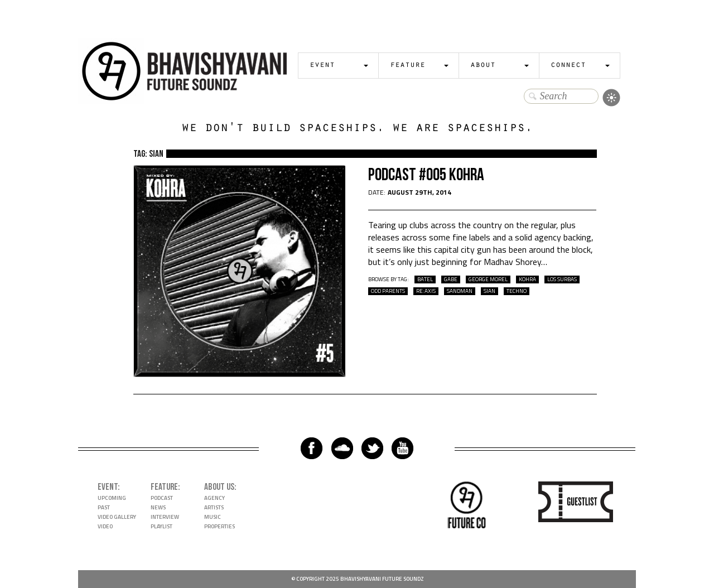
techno (517, 291)
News (158, 507)
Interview (165, 517)
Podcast (162, 498)
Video (105, 526)
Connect (568, 66)
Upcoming (112, 498)
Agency (214, 498)
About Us (219, 487)
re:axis (426, 291)
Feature (407, 66)
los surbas (562, 279)
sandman (460, 291)
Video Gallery (117, 517)
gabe (451, 279)
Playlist (161, 526)
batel (425, 279)
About (483, 66)
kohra (527, 279)
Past (104, 507)
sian (489, 291)
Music (213, 517)
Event (322, 66)
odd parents (388, 291)
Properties (219, 526)
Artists (214, 507)
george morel (488, 279)
